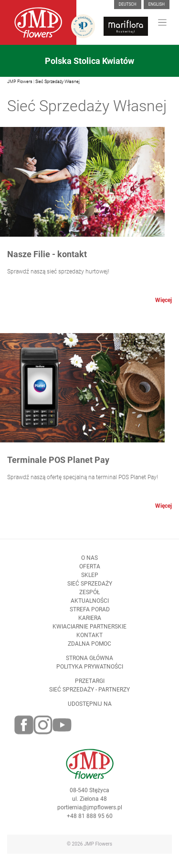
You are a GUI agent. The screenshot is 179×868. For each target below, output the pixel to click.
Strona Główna (89, 663)
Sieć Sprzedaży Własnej (58, 82)
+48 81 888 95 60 (90, 821)
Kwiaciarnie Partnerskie (89, 631)
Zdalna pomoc (89, 648)
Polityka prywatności (90, 671)
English (157, 4)
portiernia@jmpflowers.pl (90, 812)
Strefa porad (90, 614)
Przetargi (90, 686)
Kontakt (89, 640)
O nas (89, 563)
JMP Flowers (20, 82)
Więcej (163, 300)
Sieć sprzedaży (90, 588)
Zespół (89, 597)
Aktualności (90, 606)
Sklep (90, 580)
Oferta (90, 571)
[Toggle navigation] (163, 23)
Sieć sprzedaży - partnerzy (89, 694)
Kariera (90, 623)
